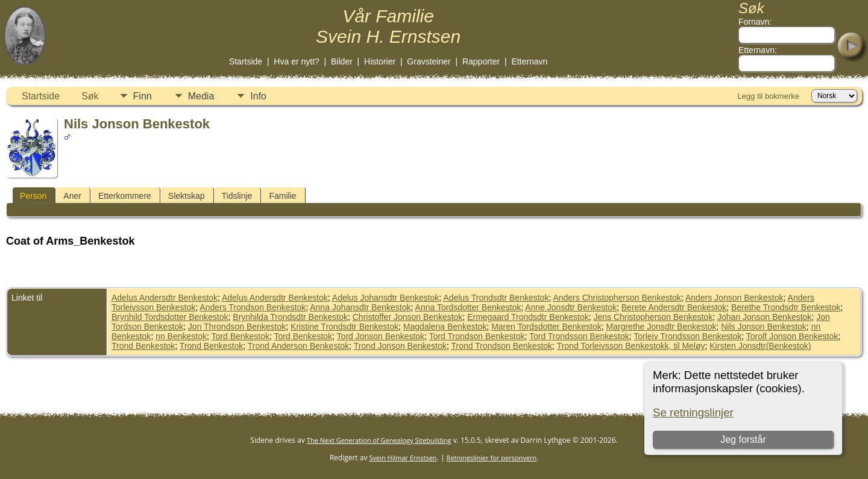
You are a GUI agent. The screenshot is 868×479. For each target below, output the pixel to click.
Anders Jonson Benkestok (734, 298)
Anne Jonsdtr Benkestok (571, 307)
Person (33, 196)
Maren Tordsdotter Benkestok (546, 327)
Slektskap (187, 196)
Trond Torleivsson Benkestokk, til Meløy (631, 346)
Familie (282, 196)
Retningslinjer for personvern (492, 458)
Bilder (342, 61)
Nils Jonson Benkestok (764, 327)
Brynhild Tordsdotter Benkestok (170, 317)
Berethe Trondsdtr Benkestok (786, 307)
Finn (143, 96)
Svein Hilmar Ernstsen (403, 458)
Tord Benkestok (241, 336)
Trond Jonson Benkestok (400, 346)
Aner (72, 196)
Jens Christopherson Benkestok (653, 317)
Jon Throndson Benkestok (237, 327)
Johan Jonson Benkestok (764, 317)
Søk (90, 96)
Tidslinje (237, 196)
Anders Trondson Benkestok (253, 307)
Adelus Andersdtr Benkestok (165, 298)
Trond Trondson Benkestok (502, 346)
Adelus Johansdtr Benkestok (385, 298)
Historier (380, 61)
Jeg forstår (743, 440)
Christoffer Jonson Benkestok (408, 317)
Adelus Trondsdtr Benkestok (496, 298)
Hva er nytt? (296, 61)
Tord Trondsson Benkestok (579, 336)
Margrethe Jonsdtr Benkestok (662, 327)
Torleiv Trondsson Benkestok (687, 336)
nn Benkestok (181, 336)
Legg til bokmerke (768, 96)
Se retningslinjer (693, 412)
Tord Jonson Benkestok (381, 336)
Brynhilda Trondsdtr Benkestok (290, 317)
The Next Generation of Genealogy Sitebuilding (379, 440)
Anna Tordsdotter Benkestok (468, 307)
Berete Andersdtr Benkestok (674, 307)
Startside (246, 61)
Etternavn (529, 61)
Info (258, 96)
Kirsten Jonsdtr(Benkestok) (760, 346)
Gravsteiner (429, 61)
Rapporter (481, 61)
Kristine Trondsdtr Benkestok (344, 327)
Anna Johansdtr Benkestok (360, 307)
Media (201, 96)
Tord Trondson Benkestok (477, 336)
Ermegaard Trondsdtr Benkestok (528, 317)
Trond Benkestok (143, 346)
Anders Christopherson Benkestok (617, 298)
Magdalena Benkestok (445, 327)
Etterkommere (125, 196)
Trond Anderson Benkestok (298, 346)
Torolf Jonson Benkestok (792, 336)
